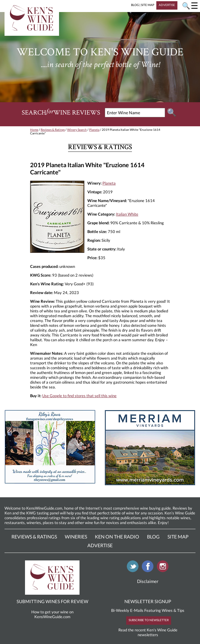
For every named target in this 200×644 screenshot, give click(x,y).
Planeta (94, 130)
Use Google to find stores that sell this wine (79, 396)
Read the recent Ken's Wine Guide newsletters (148, 632)
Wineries (76, 537)
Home (34, 130)
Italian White (127, 214)
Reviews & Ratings (53, 130)
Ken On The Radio (117, 537)
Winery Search (77, 130)
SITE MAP (148, 5)
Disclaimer (148, 581)
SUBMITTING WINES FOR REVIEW (52, 601)
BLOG (135, 5)
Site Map (178, 537)
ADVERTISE (167, 5)
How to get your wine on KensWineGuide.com (52, 614)
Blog (153, 537)
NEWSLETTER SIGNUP (148, 601)
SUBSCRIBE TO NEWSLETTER (149, 620)
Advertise (100, 545)
